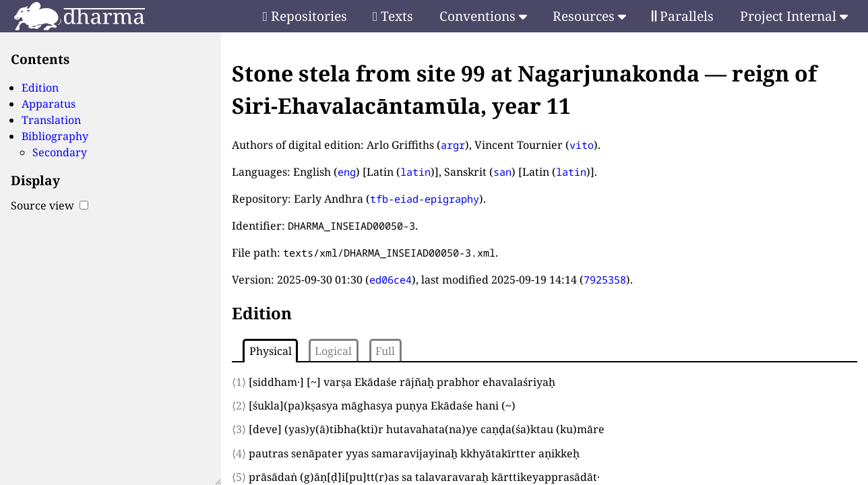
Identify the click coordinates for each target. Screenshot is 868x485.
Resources (589, 16)
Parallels (683, 16)
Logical (333, 351)
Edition (40, 88)
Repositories (305, 16)
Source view (50, 205)
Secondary (60, 152)
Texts (393, 16)
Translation (51, 120)
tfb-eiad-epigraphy (425, 199)
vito (582, 145)
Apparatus (49, 104)
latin (415, 172)
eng (347, 172)
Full (385, 351)
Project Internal (794, 16)
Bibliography (55, 136)
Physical (271, 351)
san (502, 172)
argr (453, 145)
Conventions (483, 16)
